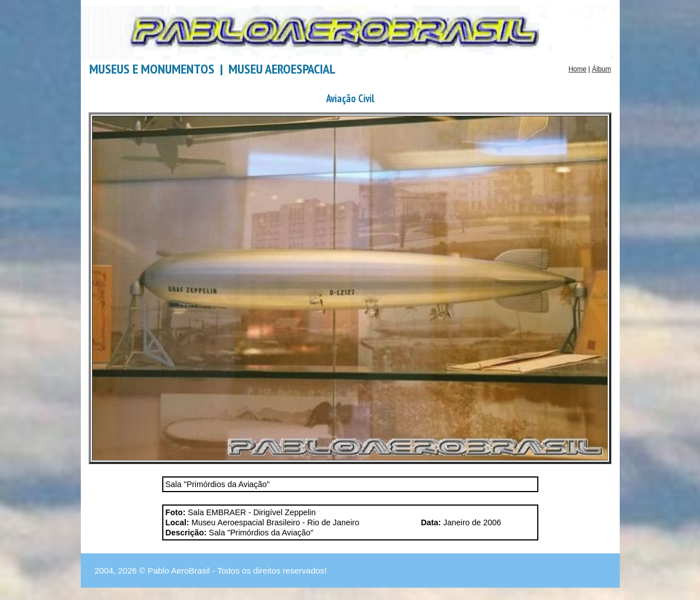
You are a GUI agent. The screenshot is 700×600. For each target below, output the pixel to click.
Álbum (601, 69)
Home (578, 69)
